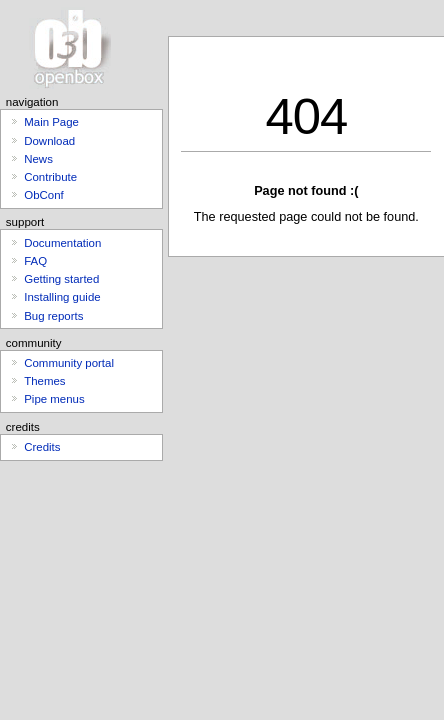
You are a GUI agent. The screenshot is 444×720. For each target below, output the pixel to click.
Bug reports (53, 316)
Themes (44, 381)
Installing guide (62, 297)
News (38, 159)
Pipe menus (54, 399)
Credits (42, 447)
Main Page (51, 122)
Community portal (69, 363)
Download (49, 141)
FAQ (35, 261)
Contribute (50, 177)
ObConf (43, 195)
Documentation (62, 243)
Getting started (61, 279)
